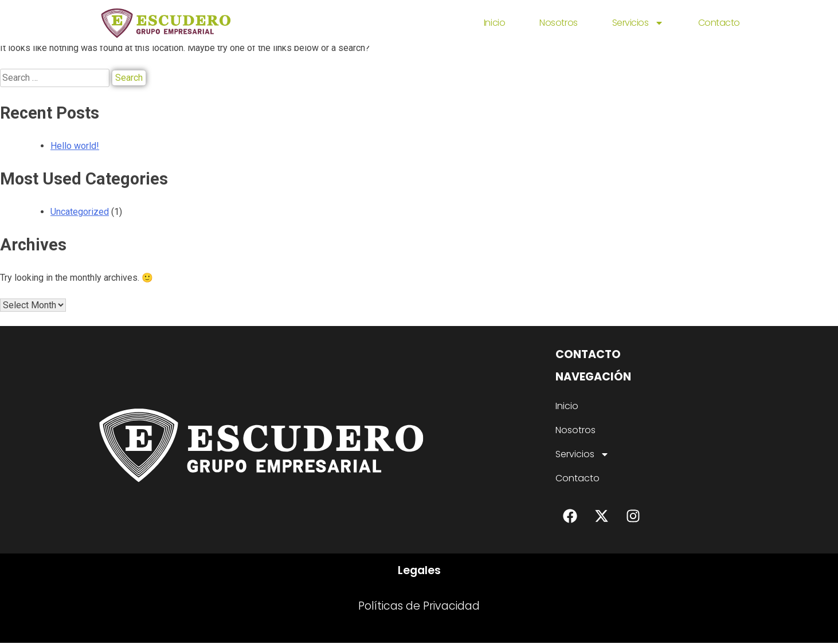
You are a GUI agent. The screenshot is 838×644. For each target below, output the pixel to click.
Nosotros (558, 23)
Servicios (638, 23)
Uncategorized (80, 212)
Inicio (494, 23)
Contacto (719, 23)
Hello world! (75, 146)
